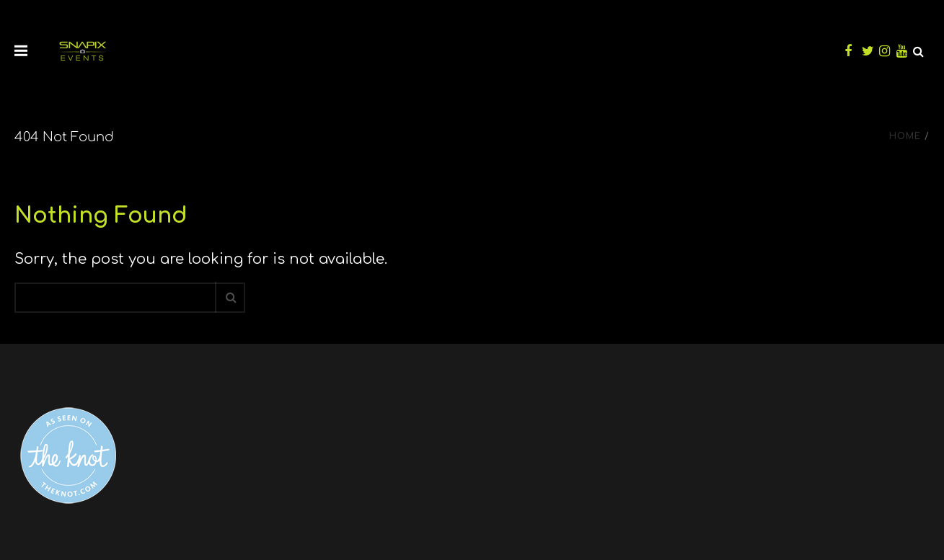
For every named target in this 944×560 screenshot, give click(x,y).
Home (905, 136)
